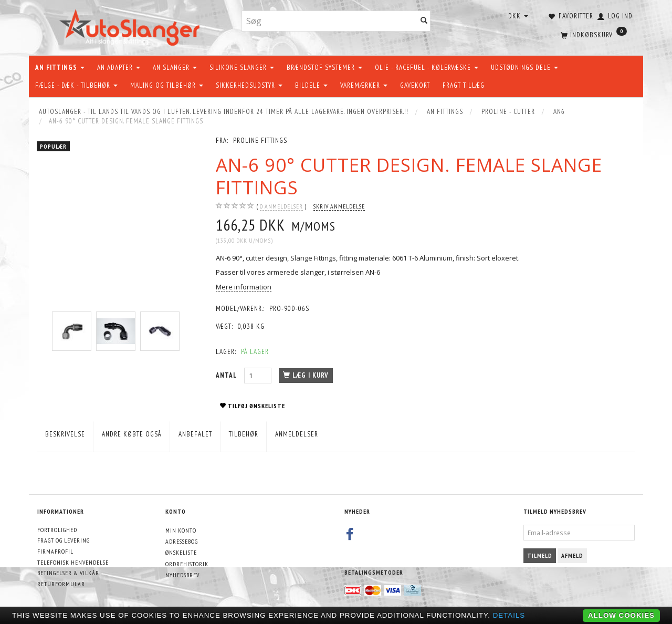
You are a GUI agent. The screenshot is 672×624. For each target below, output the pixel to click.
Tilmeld (540, 555)
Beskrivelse (65, 434)
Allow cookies (621, 615)
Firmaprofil (55, 551)
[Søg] (424, 21)
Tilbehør (244, 434)
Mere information (244, 287)
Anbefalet (195, 434)
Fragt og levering (64, 540)
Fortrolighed (57, 530)
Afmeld (572, 555)
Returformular (61, 584)
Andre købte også (132, 434)
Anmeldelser (297, 434)
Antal (227, 375)
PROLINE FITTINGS (260, 141)
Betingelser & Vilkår (68, 573)
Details (509, 615)
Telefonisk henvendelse (73, 562)
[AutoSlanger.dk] (132, 25)
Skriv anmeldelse (339, 206)
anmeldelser (281, 206)
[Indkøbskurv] (593, 34)
